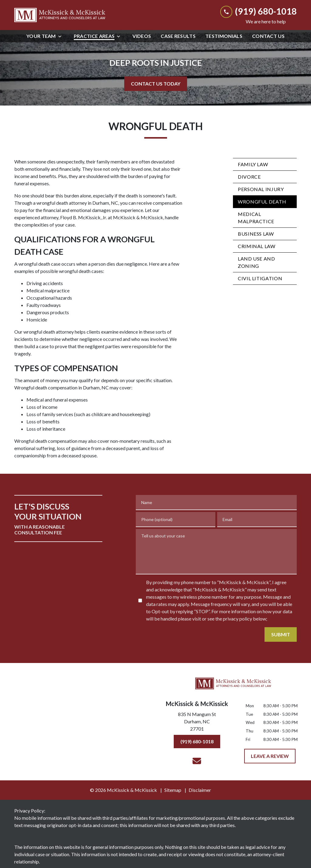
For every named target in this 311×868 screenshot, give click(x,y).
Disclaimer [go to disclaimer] (200, 790)
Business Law (256, 234)
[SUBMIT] (281, 634)
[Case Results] (178, 36)
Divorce (249, 177)
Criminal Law (257, 246)
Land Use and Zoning (256, 262)
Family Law (253, 164)
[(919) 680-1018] (197, 742)
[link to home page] (60, 15)
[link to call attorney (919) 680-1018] (258, 11)
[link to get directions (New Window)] (197, 723)
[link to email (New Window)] (197, 761)
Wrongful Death (262, 202)
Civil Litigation (260, 278)
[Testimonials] (224, 36)
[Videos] (142, 36)
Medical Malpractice (256, 218)
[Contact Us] (268, 36)
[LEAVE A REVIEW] (270, 756)
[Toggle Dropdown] (62, 36)
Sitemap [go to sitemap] (173, 790)
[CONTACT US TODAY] (156, 84)
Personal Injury (261, 189)
